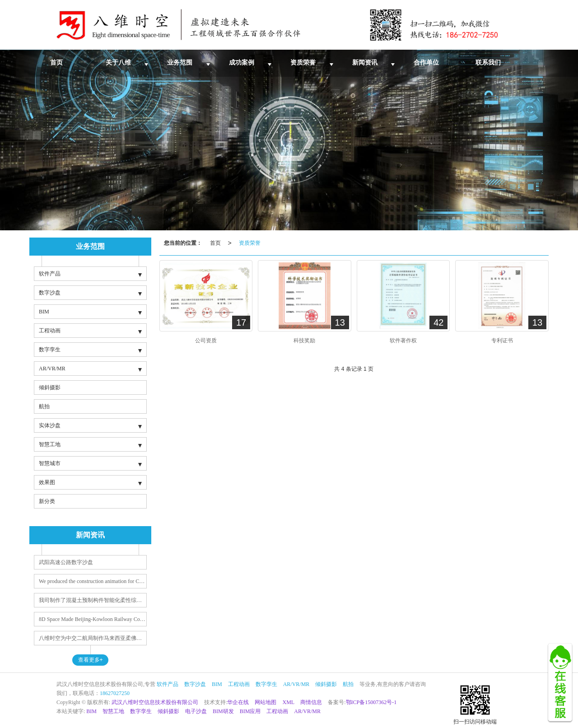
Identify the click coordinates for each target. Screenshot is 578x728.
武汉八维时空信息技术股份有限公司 (155, 702)
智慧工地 (50, 444)
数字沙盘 (50, 293)
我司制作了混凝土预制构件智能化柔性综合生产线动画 (93, 600)
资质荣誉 (250, 243)
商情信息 (311, 702)
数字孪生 (50, 350)
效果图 (47, 482)
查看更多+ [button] (91, 660)
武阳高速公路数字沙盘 (66, 562)
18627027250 (115, 693)
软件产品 (50, 274)
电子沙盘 (196, 711)
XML (288, 702)
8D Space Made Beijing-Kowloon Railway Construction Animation (93, 619)
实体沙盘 (50, 425)
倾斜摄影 (50, 387)
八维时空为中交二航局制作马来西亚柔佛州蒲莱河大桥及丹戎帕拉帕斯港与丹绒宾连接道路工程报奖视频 (93, 638)
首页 (215, 243)
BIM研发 (223, 711)
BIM (44, 312)
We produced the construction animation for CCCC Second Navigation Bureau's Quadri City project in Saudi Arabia (93, 581)
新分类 (47, 501)
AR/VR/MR (52, 369)
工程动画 (50, 331)
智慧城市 (50, 463)
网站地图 (266, 702)
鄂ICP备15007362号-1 (371, 702)
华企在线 (238, 702)
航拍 (44, 406)
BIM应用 (250, 711)
